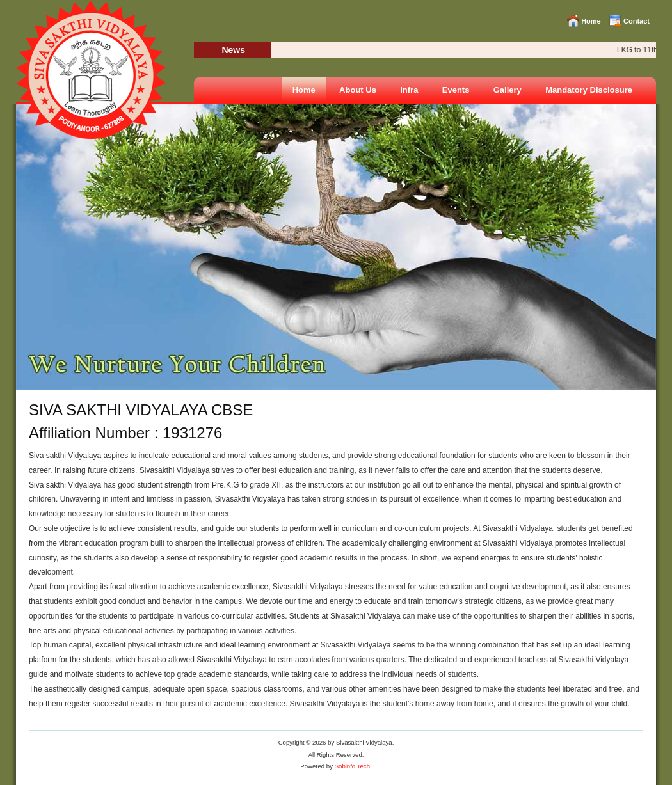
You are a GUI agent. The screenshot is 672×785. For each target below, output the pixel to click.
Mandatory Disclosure (589, 90)
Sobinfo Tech (352, 766)
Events (456, 90)
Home (591, 21)
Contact (636, 21)
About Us (358, 90)
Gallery (508, 90)
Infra (409, 90)
